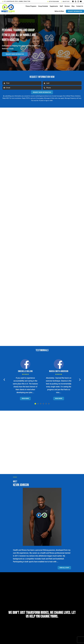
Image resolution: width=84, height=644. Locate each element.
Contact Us (80, 6)
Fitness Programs (31, 6)
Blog (73, 6)
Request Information (75, 11)
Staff (61, 6)
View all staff (64, 568)
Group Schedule (43, 6)
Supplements (54, 6)
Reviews (67, 6)
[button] (4, 380)
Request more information (15, 54)
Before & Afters (59, 11)
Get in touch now (53, 1)
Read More (25, 399)
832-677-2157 (65, 1)
